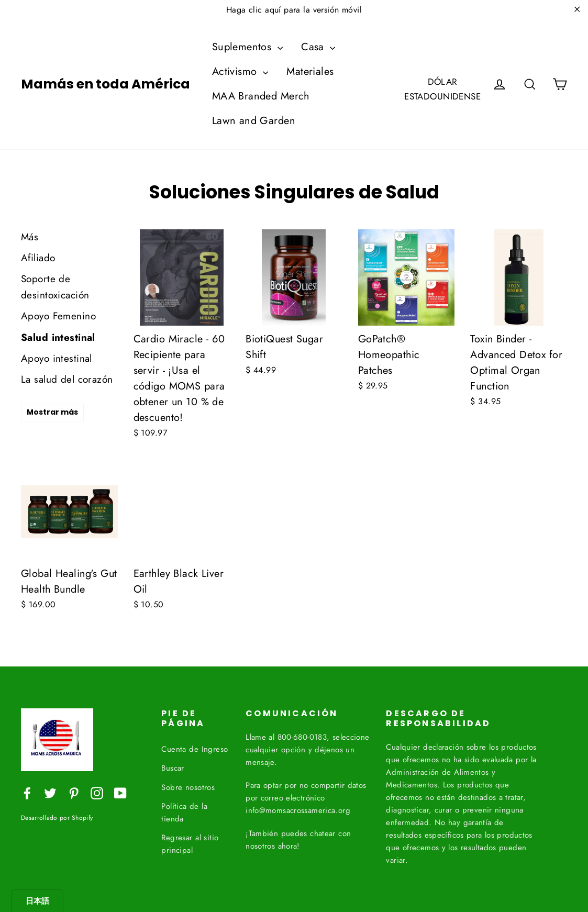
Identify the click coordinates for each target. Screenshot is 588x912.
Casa (318, 47)
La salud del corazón (67, 379)
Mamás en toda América (106, 84)
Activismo (240, 71)
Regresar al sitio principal (190, 842)
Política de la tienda (184, 810)
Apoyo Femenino (58, 316)
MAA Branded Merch (261, 96)
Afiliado (38, 258)
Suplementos (247, 47)
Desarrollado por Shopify (57, 818)
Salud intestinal (58, 337)
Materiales (310, 71)
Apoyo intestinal (57, 358)
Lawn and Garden (254, 121)
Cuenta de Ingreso (195, 747)
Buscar (173, 766)
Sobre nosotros (188, 785)
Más (30, 237)
